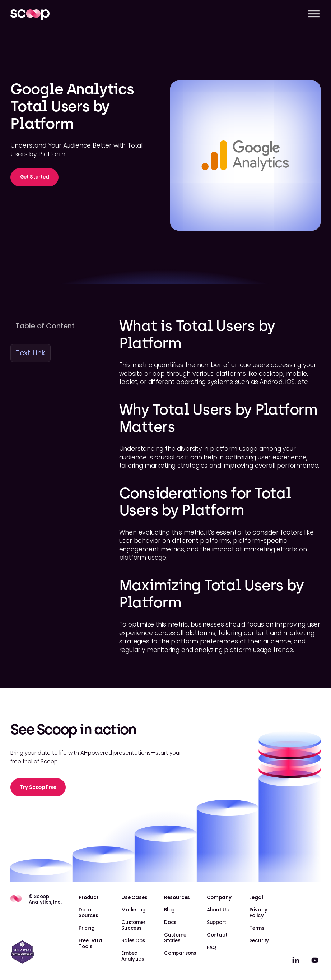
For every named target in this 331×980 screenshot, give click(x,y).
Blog (169, 910)
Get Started (35, 177)
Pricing (87, 928)
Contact (217, 935)
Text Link (31, 353)
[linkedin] (296, 960)
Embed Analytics (133, 956)
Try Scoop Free (38, 787)
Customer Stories (176, 938)
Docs (170, 922)
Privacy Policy (258, 913)
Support (216, 922)
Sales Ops (133, 941)
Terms (257, 928)
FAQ (212, 947)
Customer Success (133, 925)
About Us (218, 910)
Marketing (134, 910)
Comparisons (180, 953)
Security (259, 941)
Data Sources (88, 913)
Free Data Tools (90, 944)
